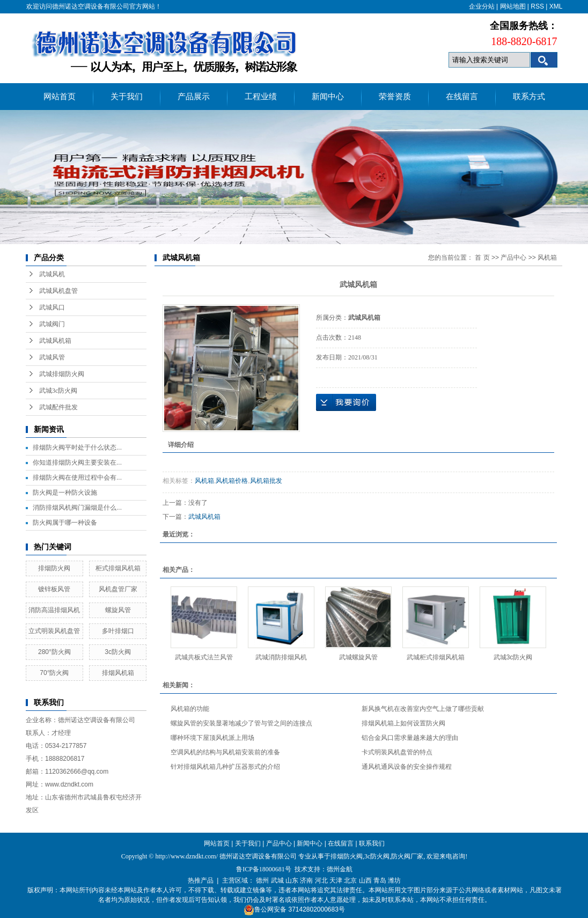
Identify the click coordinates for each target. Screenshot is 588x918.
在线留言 (462, 97)
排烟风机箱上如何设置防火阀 (403, 723)
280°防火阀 (54, 652)
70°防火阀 (54, 673)
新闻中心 (328, 97)
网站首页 (60, 97)
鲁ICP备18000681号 (264, 869)
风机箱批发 (266, 481)
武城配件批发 (58, 407)
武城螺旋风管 (358, 657)
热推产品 (201, 880)
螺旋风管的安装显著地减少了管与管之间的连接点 (241, 723)
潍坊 (394, 880)
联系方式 (529, 97)
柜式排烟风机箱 (118, 568)
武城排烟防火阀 (62, 374)
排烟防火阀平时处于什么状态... (77, 447)
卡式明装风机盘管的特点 (397, 752)
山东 (292, 880)
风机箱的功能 (190, 709)
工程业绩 (261, 97)
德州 (262, 880)
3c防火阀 (118, 652)
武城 (277, 880)
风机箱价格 (232, 481)
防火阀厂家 (407, 856)
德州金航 (340, 869)
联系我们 (372, 843)
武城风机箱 (55, 341)
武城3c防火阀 (58, 391)
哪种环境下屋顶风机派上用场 (212, 738)
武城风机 (52, 274)
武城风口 (52, 307)
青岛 (380, 880)
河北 (321, 880)
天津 (336, 880)
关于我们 (127, 97)
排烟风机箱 (118, 673)
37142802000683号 (316, 909)
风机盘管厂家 (118, 589)
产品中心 (513, 258)
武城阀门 (52, 324)
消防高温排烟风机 (54, 610)
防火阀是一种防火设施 (65, 493)
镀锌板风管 (54, 589)
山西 (365, 880)
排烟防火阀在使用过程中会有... (77, 478)
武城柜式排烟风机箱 (436, 657)
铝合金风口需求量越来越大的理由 (410, 738)
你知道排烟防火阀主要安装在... (77, 462)
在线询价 (346, 402)
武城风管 (52, 357)
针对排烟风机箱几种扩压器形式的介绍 (225, 767)
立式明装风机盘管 (54, 631)
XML (556, 6)
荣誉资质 (395, 97)
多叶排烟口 (118, 631)
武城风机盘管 (58, 291)
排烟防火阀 (54, 568)
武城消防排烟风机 (281, 657)
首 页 (482, 258)
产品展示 (194, 97)
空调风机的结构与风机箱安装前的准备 (225, 752)
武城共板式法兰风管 (204, 657)
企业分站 (482, 6)
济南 (306, 880)
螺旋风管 (118, 610)
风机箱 (547, 258)
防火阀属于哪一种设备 (65, 523)
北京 (350, 880)
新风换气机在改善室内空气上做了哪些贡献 (423, 709)
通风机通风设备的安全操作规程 (407, 767)
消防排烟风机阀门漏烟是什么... (77, 508)
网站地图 (513, 6)
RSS (537, 6)
